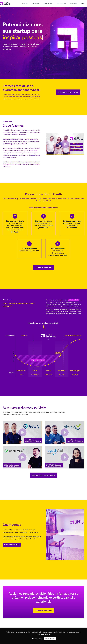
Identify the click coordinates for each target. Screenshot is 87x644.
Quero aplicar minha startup (68, 92)
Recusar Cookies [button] (37, 639)
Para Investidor (61, 3)
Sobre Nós (25, 3)
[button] (83, 3)
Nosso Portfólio (48, 3)
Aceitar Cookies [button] (50, 639)
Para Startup (36, 3)
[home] (6, 3)
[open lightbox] (65, 144)
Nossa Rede (73, 3)
